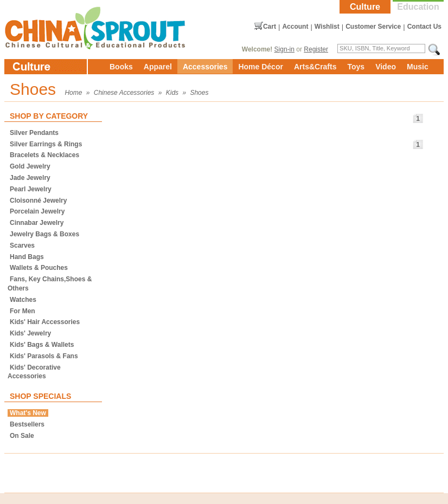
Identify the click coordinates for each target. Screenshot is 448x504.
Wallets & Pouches (39, 268)
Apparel (158, 67)
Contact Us (424, 27)
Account (295, 27)
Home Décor (260, 67)
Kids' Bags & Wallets (42, 345)
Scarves (22, 245)
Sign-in (284, 49)
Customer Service (373, 27)
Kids (172, 93)
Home (73, 93)
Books (121, 67)
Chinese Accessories (124, 93)
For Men (23, 311)
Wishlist (327, 27)
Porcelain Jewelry (37, 211)
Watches (23, 300)
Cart (270, 27)
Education (418, 7)
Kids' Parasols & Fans (44, 356)
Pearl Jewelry (31, 189)
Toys (356, 67)
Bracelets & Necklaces (44, 155)
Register (316, 49)
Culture (365, 7)
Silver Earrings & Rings (46, 144)
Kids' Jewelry (30, 333)
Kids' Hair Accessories (45, 322)
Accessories (205, 67)
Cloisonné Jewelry (38, 201)
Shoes (199, 93)
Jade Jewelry (30, 178)
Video (386, 67)
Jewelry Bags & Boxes (44, 234)
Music (418, 67)
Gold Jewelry (30, 166)
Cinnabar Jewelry (37, 223)
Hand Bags (27, 257)
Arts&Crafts (315, 67)
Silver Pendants (34, 133)
